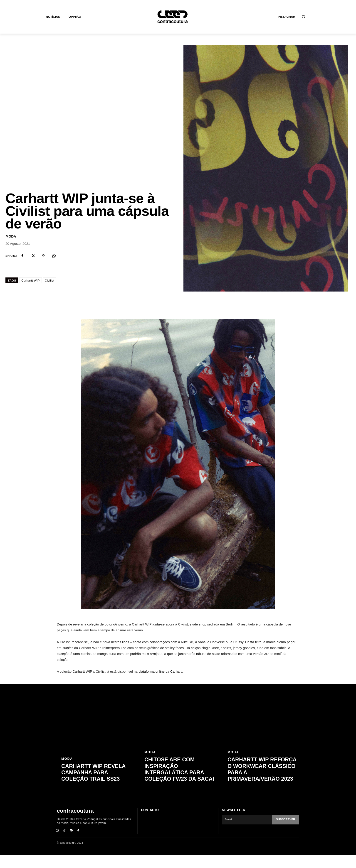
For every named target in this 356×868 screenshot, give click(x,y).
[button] (304, 17)
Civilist (49, 293)
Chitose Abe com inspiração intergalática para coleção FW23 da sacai (177, 782)
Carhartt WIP (31, 293)
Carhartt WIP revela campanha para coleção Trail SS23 (96, 785)
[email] (246, 832)
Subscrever (285, 832)
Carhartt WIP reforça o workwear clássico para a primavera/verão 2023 (262, 782)
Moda (11, 249)
